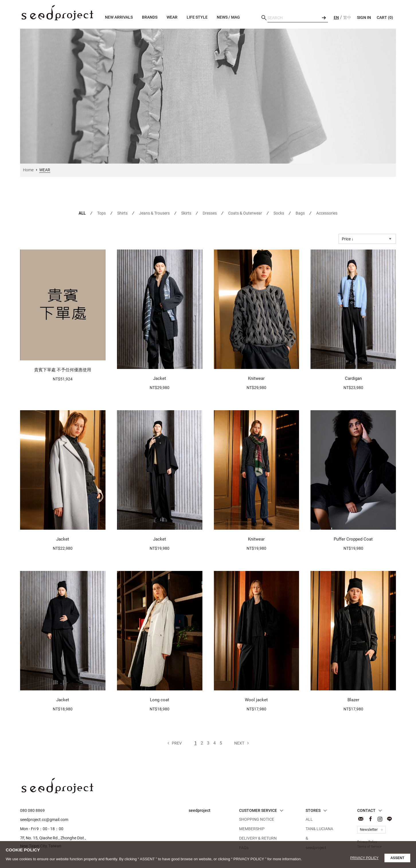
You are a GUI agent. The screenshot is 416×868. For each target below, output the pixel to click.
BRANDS (150, 17)
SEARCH (324, 18)
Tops (101, 213)
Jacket (160, 378)
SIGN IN (364, 17)
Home (28, 170)
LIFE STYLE (197, 17)
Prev (177, 743)
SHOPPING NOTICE (257, 819)
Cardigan (353, 378)
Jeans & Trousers (154, 213)
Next (239, 743)
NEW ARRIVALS (119, 17)
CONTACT (361, 819)
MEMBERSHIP (252, 829)
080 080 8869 (32, 810)
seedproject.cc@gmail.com (44, 820)
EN (336, 17)
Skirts (186, 213)
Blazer (353, 700)
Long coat (160, 700)
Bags (300, 213)
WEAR (57, 13)
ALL (82, 213)
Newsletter (369, 829)
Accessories (327, 213)
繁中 (347, 17)
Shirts (122, 213)
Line (389, 819)
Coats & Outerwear (245, 213)
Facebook (370, 819)
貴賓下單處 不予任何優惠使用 (63, 370)
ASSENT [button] (398, 858)
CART (385, 17)
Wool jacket (256, 700)
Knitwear (256, 378)
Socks (279, 213)
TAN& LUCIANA (319, 829)
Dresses (210, 213)
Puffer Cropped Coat (353, 539)
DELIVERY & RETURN (258, 838)
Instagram (380, 819)
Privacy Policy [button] (365, 858)
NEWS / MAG (228, 17)
